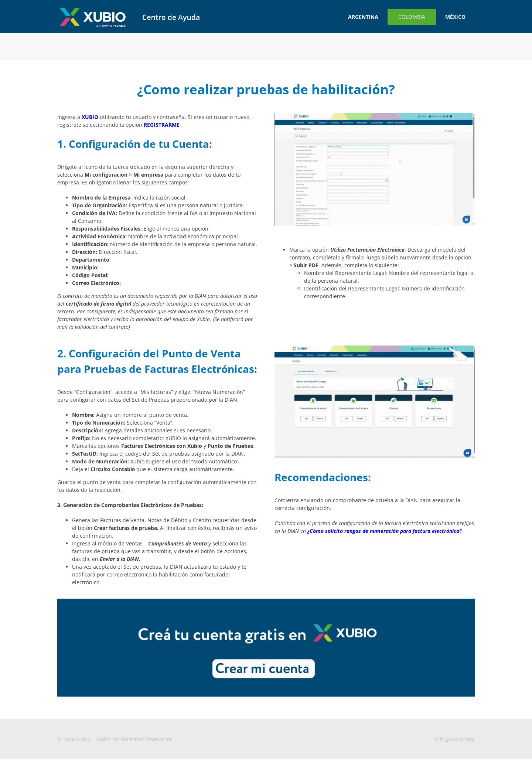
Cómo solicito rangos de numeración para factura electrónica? (386, 531)
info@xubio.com (455, 739)
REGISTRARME (162, 125)
